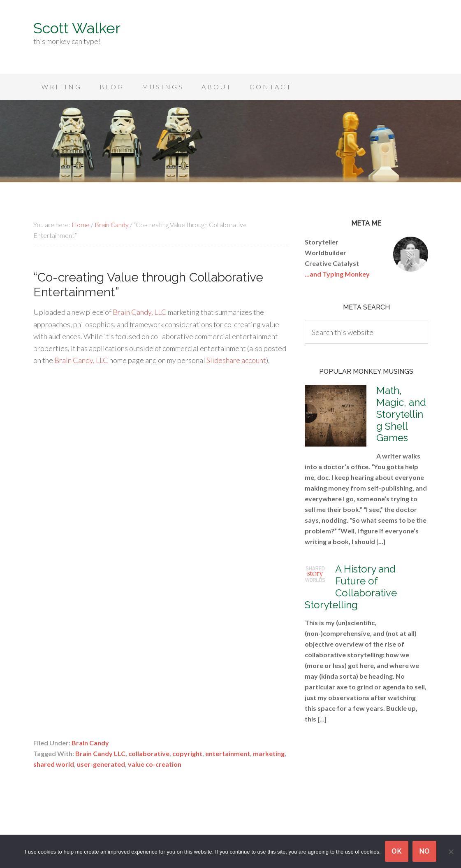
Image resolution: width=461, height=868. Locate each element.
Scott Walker (77, 28)
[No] (451, 852)
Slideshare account (236, 360)
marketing (269, 753)
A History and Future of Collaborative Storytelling (351, 587)
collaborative (149, 753)
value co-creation (155, 764)
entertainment (228, 753)
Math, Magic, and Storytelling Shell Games (401, 414)
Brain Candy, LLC (140, 312)
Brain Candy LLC (100, 753)
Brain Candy (90, 743)
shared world (54, 764)
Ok (397, 851)
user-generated (101, 764)
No (424, 851)
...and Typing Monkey (337, 274)
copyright (187, 753)
